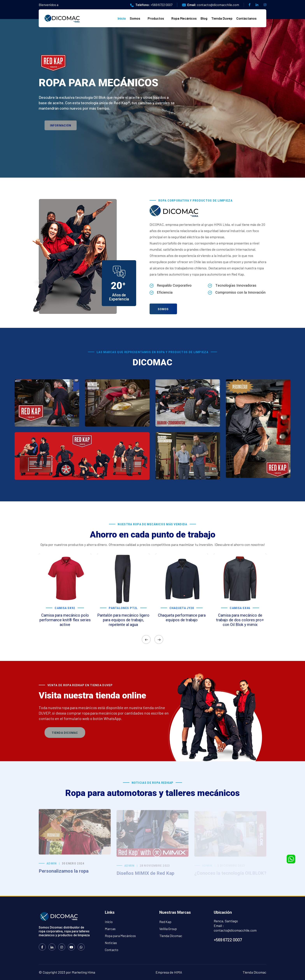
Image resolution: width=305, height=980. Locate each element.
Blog (204, 18)
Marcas (110, 929)
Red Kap (165, 922)
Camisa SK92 (65, 608)
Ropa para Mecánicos (120, 936)
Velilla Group (168, 929)
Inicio (122, 18)
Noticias (111, 943)
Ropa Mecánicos (184, 18)
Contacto (112, 950)
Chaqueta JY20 (182, 608)
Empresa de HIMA (169, 972)
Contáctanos (246, 18)
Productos (156, 18)
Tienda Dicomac (65, 733)
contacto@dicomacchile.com (218, 5)
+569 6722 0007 (161, 5)
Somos (135, 18)
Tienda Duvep (222, 18)
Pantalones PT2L (123, 608)
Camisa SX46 (240, 608)
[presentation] (146, 639)
